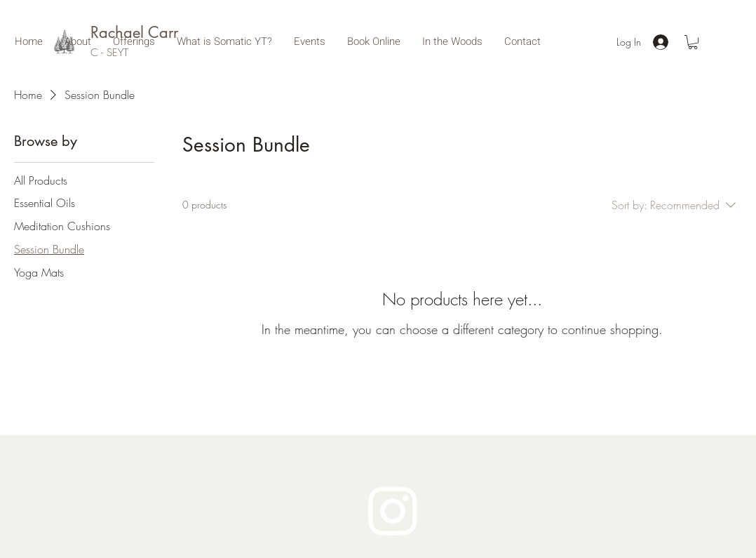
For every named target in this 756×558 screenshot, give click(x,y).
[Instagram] (393, 510)
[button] (693, 42)
